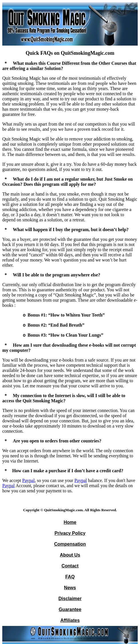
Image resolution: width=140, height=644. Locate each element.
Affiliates (70, 620)
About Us (70, 555)
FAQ (70, 577)
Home (70, 522)
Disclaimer (70, 599)
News (70, 588)
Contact (70, 566)
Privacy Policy (70, 533)
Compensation (70, 544)
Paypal (29, 480)
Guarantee (70, 609)
